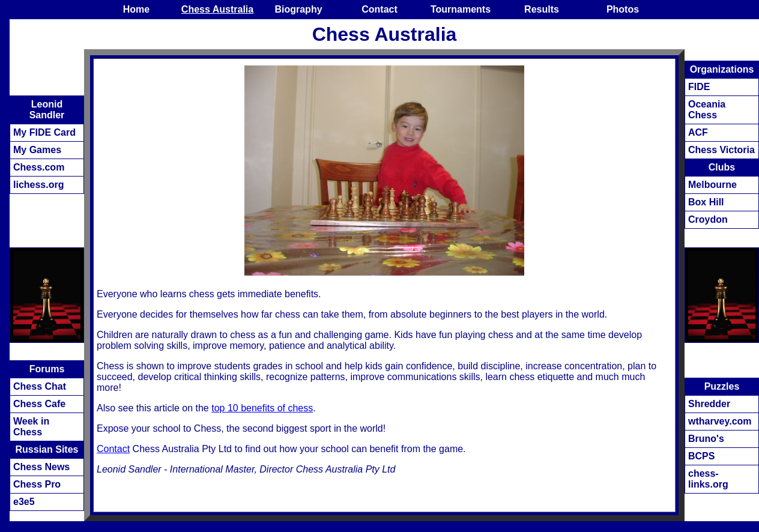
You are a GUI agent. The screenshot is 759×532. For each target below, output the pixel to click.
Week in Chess (31, 427)
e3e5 (24, 502)
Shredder (709, 404)
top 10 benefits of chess (262, 408)
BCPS (701, 456)
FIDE (699, 87)
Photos (623, 9)
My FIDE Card (44, 132)
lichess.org (38, 185)
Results (542, 9)
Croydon (708, 219)
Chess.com (39, 167)
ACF (698, 132)
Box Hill (706, 202)
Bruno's (706, 439)
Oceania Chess (707, 110)
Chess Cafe (39, 404)
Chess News (41, 467)
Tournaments (461, 9)
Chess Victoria (721, 150)
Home (136, 9)
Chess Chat (40, 386)
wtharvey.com (720, 421)
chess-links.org (708, 479)
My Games (37, 150)
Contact (379, 9)
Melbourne (712, 185)
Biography (298, 9)
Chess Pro (37, 484)
